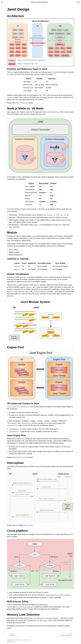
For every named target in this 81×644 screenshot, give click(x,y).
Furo (14, 642)
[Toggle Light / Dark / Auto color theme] (77, 2)
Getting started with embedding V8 (18, 407)
